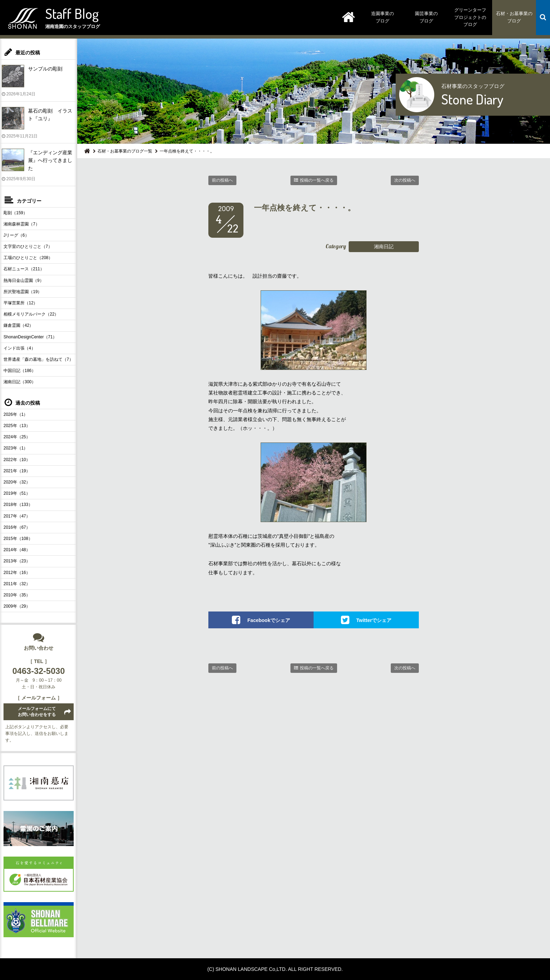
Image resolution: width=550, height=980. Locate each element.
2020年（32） (17, 482)
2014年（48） (17, 550)
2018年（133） (18, 505)
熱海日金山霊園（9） (24, 281)
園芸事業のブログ (426, 17)
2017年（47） (17, 516)
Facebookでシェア (269, 620)
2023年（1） (16, 448)
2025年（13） (17, 426)
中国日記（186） (20, 371)
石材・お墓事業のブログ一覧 (125, 151)
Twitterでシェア (374, 620)
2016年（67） (17, 527)
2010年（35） (17, 595)
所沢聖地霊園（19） (23, 292)
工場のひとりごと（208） (28, 258)
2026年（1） (16, 414)
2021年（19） (17, 471)
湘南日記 (384, 246)
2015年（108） (18, 539)
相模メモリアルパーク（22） (31, 314)
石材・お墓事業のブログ (514, 17)
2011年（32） (17, 584)
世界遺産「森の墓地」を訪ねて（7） (38, 359)
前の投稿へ (222, 180)
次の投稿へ (405, 180)
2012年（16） (17, 573)
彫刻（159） (15, 213)
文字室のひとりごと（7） (28, 246)
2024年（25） (17, 437)
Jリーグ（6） (16, 235)
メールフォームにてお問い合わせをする (37, 712)
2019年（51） (17, 493)
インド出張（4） (19, 348)
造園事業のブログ (383, 17)
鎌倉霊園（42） (18, 325)
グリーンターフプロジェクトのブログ (470, 17)
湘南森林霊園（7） (22, 224)
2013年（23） (17, 561)
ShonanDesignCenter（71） (30, 337)
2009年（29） (17, 606)
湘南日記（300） (20, 382)
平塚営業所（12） (21, 303)
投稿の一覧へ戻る (317, 180)
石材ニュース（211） (24, 269)
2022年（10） (17, 460)
